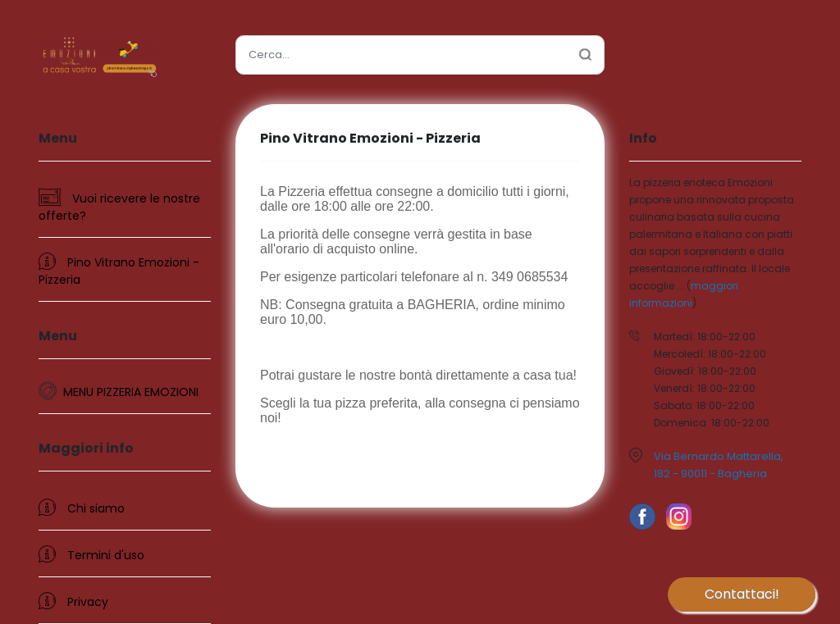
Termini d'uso (91, 554)
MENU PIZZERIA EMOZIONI (131, 392)
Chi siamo (82, 508)
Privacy (73, 601)
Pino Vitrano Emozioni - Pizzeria (119, 270)
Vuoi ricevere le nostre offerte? (119, 206)
